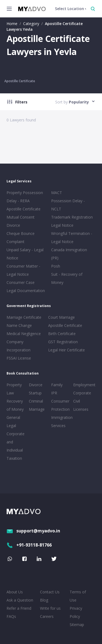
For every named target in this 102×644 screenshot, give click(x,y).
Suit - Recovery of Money (67, 278)
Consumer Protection (60, 405)
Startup (35, 393)
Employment (83, 385)
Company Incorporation (18, 346)
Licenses (81, 409)
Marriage (37, 409)
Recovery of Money (15, 405)
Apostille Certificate (20, 81)
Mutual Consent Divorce (21, 221)
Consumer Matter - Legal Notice (23, 270)
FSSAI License (19, 358)
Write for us (50, 608)
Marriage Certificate (24, 317)
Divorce (36, 385)
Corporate (82, 393)
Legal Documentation (26, 291)
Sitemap (77, 625)
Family (57, 385)
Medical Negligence (24, 334)
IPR (54, 393)
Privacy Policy (76, 612)
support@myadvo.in (33, 531)
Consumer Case (21, 282)
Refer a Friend (19, 608)
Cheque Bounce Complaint (21, 237)
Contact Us (50, 592)
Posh (56, 266)
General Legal (13, 421)
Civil (77, 401)
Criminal (36, 401)
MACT (57, 193)
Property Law (14, 389)
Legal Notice (62, 225)
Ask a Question (20, 600)
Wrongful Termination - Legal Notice (72, 237)
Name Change (19, 325)
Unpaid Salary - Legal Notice (25, 254)
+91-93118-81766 (29, 545)
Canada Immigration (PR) (69, 254)
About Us (15, 592)
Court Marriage (61, 317)
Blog (44, 600)
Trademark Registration (72, 217)
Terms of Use (78, 596)
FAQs (11, 616)
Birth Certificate (62, 334)
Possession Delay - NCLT (68, 205)
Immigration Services (61, 421)
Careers (47, 616)
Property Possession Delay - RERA (25, 197)
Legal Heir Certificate (67, 350)
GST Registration (63, 342)
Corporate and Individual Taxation (16, 446)
